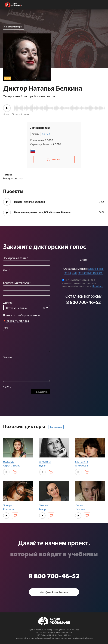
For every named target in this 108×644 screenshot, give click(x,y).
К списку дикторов (14, 27)
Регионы (35, 134)
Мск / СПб (46, 134)
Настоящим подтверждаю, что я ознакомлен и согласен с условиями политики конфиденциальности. (79, 283)
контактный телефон (90, 272)
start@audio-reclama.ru (54, 592)
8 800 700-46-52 (83, 302)
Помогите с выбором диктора (21, 315)
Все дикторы (56, 427)
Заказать (56, 159)
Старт (83, 260)
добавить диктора (18, 321)
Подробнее (98, 286)
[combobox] (27, 308)
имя (74, 272)
